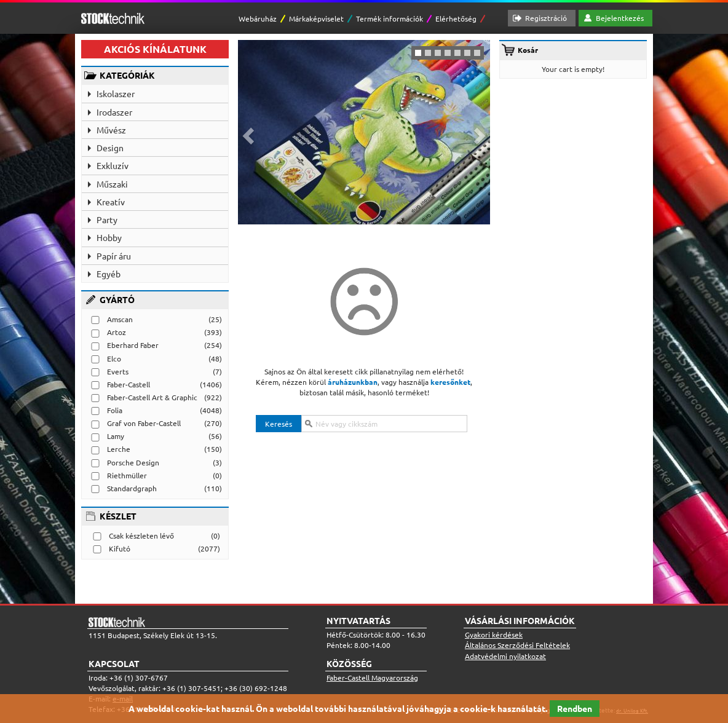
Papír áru (114, 256)
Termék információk (390, 18)
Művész (111, 130)
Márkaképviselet (316, 18)
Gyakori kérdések (494, 634)
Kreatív (111, 202)
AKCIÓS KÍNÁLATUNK (155, 49)
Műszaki (112, 184)
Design (110, 148)
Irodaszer (114, 112)
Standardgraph (132, 488)
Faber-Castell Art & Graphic (152, 397)
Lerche (119, 449)
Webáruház (258, 18)
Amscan (120, 319)
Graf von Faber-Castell (144, 423)
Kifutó (120, 548)
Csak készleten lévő (141, 535)
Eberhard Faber (133, 345)
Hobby (109, 237)
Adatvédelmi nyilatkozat (505, 656)
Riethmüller (127, 475)
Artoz (117, 332)
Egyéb (109, 274)
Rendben (575, 708)
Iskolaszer (116, 93)
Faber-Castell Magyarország (372, 678)
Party (107, 219)
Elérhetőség (456, 18)
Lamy (116, 436)
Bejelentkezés (620, 18)
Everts (118, 371)
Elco (114, 358)
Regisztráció (546, 18)
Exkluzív (113, 165)
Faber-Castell (129, 384)
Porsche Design (133, 462)
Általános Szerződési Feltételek (517, 645)
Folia (115, 410)
